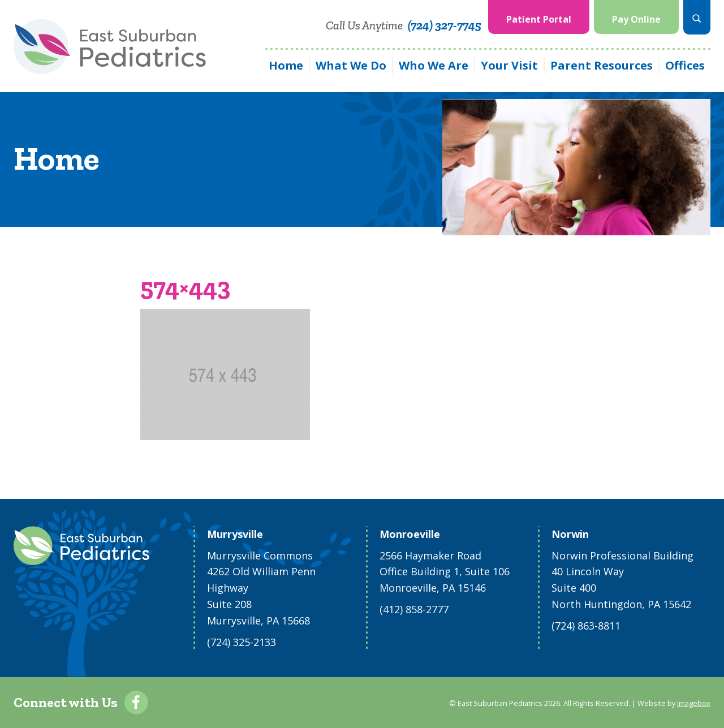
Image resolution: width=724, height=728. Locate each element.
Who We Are (434, 65)
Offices (685, 65)
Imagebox (694, 703)
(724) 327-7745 (445, 25)
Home (286, 65)
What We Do (351, 65)
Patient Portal (539, 19)
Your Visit (509, 65)
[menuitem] (539, 17)
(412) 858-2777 (414, 609)
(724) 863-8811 (586, 626)
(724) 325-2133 (242, 642)
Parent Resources (602, 65)
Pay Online (636, 19)
